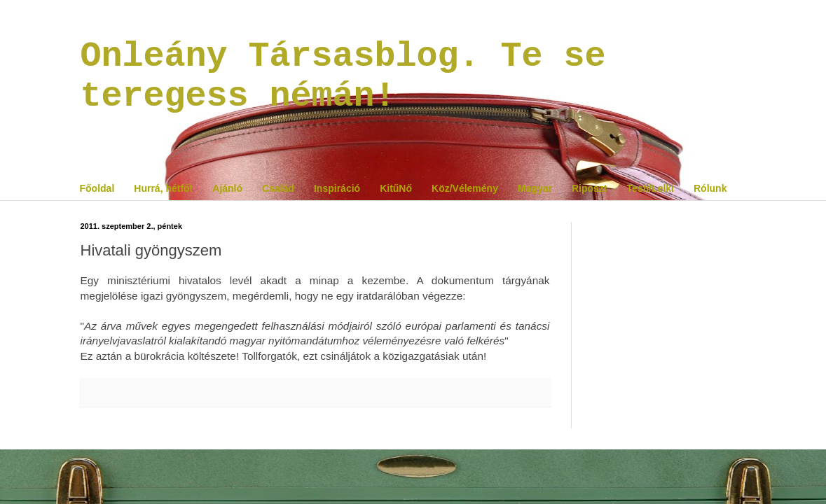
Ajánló (227, 188)
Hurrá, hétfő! (163, 188)
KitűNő (396, 188)
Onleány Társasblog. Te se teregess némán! (343, 76)
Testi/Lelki (651, 188)
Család (278, 188)
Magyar (535, 188)
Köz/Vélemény (465, 188)
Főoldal (97, 188)
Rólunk (710, 188)
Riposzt (590, 188)
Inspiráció (337, 188)
